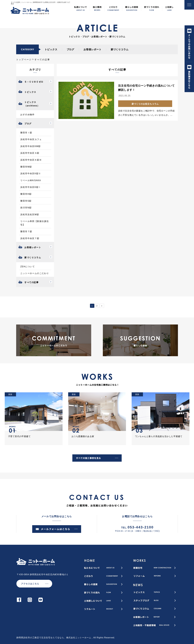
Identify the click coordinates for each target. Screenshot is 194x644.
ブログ (71, 49)
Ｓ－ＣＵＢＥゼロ (34, 82)
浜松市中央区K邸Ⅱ (31, 174)
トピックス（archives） (32, 104)
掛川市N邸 (26, 208)
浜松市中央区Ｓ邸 (30, 153)
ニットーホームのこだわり (35, 273)
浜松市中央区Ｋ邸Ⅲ (31, 160)
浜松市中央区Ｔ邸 (30, 238)
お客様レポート (92, 49)
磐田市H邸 (26, 194)
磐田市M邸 (26, 167)
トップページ (24, 60)
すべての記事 (32, 282)
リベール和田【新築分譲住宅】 (35, 223)
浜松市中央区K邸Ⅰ (31, 187)
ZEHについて (28, 267)
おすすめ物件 (27, 115)
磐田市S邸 (26, 201)
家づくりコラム (120, 49)
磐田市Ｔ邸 (26, 232)
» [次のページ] (102, 306)
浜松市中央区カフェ (31, 139)
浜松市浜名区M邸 (30, 215)
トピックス (51, 49)
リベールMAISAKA (31, 180)
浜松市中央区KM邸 (30, 146)
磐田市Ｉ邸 (26, 133)
